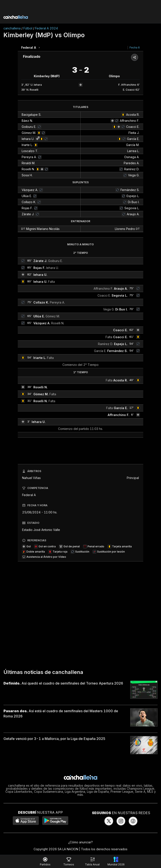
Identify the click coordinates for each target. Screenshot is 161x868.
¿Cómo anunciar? (80, 842)
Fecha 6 (135, 47)
